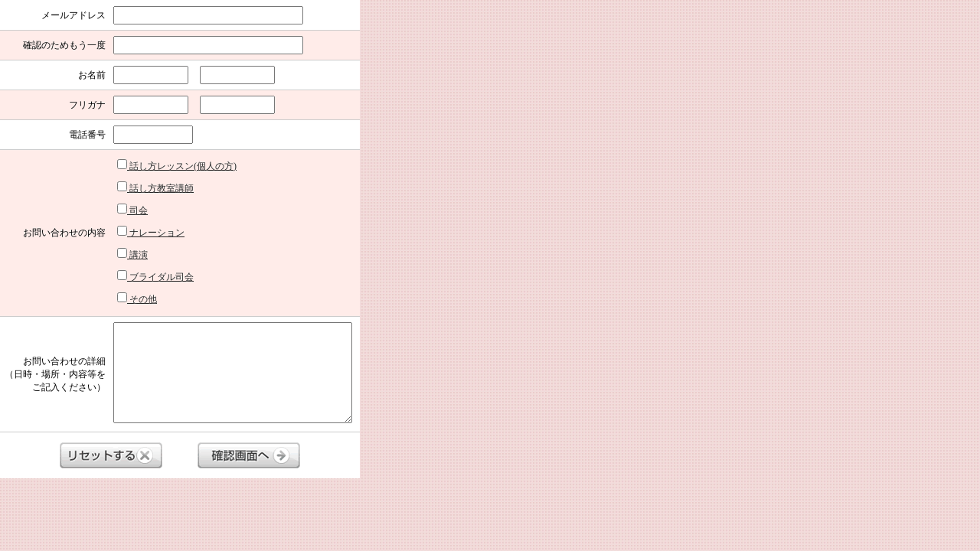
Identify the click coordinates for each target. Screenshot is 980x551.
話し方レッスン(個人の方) (177, 165)
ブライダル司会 (155, 276)
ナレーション (151, 232)
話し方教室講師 (155, 187)
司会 (132, 210)
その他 (137, 298)
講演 (132, 254)
